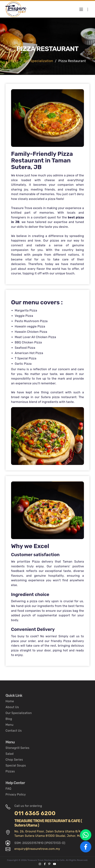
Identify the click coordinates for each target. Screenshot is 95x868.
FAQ (8, 789)
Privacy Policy (16, 794)
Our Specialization (38, 61)
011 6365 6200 (35, 813)
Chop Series (14, 760)
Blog (9, 719)
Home (14, 61)
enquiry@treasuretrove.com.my (37, 849)
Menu (9, 725)
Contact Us (14, 731)
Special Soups (16, 765)
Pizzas (10, 771)
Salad (9, 754)
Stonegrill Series (17, 748)
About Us (12, 707)
